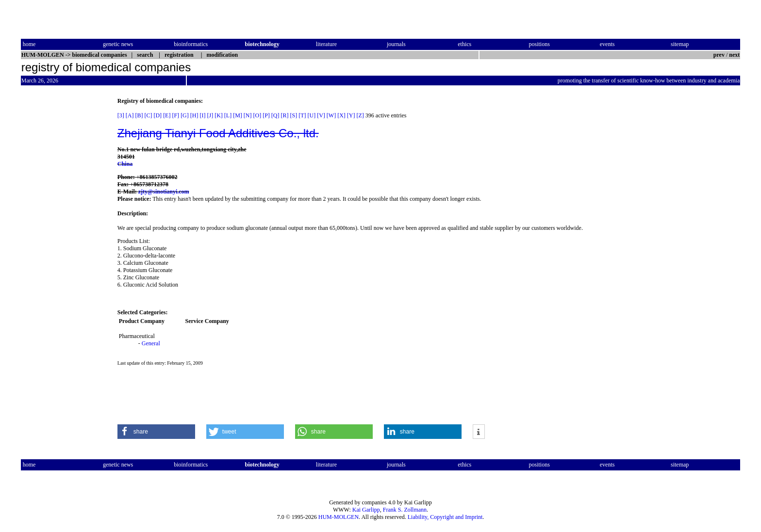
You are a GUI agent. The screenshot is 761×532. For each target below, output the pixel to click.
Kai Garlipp (366, 510)
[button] (156, 432)
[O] (257, 115)
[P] (266, 115)
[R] (285, 115)
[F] (175, 115)
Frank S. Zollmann (405, 510)
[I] (202, 115)
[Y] (351, 115)
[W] (331, 115)
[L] (228, 115)
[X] (341, 115)
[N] (248, 115)
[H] (194, 115)
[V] (321, 115)
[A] (130, 115)
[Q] (275, 115)
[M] (238, 115)
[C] (148, 115)
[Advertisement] (62, 243)
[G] (185, 115)
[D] (157, 115)
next (734, 55)
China (125, 164)
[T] (302, 115)
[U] (312, 115)
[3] (121, 115)
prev (719, 55)
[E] (167, 115)
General (151, 343)
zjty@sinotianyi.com (164, 192)
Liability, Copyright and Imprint (445, 517)
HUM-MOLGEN (339, 517)
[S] (294, 115)
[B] (139, 115)
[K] (219, 115)
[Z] (360, 115)
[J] (210, 115)
